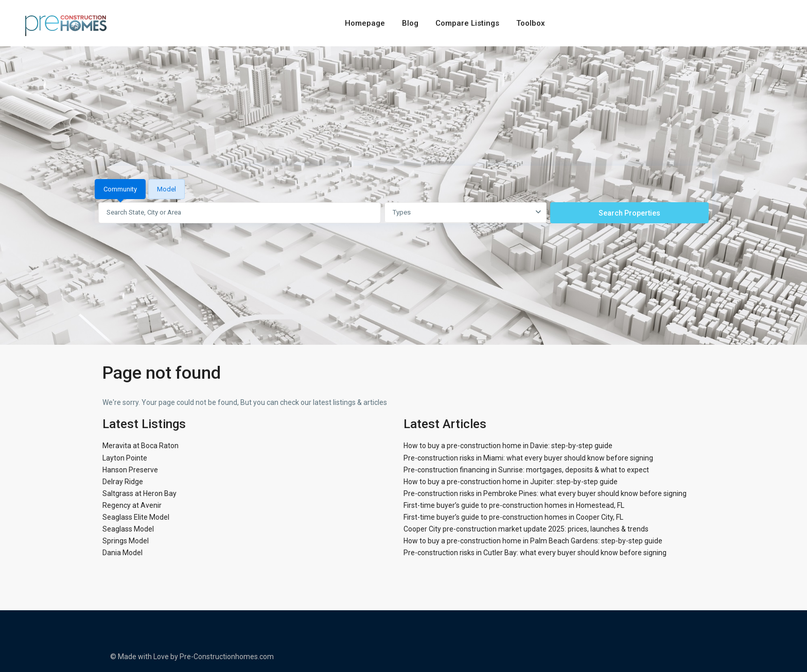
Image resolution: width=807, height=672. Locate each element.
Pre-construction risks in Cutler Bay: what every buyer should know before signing (535, 553)
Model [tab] (166, 189)
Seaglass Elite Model (136, 517)
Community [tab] (120, 189)
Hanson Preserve (130, 470)
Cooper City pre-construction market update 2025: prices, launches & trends (526, 529)
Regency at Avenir (132, 505)
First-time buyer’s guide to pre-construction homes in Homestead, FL (514, 505)
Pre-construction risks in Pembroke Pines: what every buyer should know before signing (545, 493)
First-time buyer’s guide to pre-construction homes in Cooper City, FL (513, 517)
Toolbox (531, 23)
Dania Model (122, 553)
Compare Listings (467, 23)
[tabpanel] (403, 213)
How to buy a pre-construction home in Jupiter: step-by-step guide (511, 482)
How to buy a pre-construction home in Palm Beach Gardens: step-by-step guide (533, 541)
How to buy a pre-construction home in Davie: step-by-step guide (508, 446)
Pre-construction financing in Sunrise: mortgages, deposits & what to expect (526, 470)
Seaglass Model (128, 529)
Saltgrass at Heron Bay (139, 493)
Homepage (365, 23)
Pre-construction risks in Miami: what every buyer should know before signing (528, 458)
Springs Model (126, 541)
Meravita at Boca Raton (141, 446)
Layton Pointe (125, 458)
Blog (410, 23)
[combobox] (466, 213)
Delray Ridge (123, 482)
